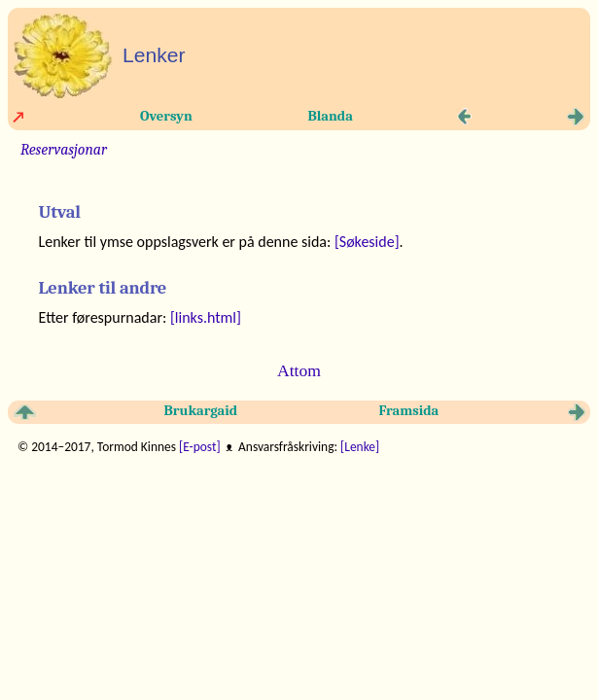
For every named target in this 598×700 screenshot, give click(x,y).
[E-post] (200, 447)
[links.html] (206, 317)
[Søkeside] (367, 242)
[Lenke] (360, 447)
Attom (299, 370)
